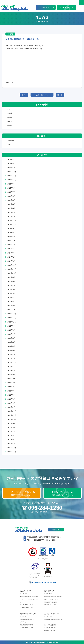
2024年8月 (11, 233)
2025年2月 (11, 212)
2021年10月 (12, 371)
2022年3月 (11, 350)
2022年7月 (11, 334)
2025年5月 (11, 200)
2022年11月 (12, 318)
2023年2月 (11, 306)
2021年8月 (11, 379)
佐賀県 (10, 121)
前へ (25, 95)
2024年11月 (12, 224)
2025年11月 (12, 176)
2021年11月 (12, 366)
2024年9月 (11, 228)
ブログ (10, 144)
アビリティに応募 (66, 7)
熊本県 (10, 113)
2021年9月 (11, 375)
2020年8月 (11, 427)
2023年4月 (11, 297)
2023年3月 (11, 302)
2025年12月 (12, 172)
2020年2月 (11, 440)
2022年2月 (11, 354)
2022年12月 (12, 314)
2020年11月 (12, 415)
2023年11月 (12, 269)
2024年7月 (11, 237)
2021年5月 (11, 391)
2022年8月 (11, 330)
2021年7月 (11, 383)
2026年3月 (11, 164)
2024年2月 (11, 257)
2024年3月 (11, 253)
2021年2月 (11, 403)
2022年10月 (12, 322)
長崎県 (10, 125)
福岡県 (10, 117)
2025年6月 (11, 196)
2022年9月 (11, 326)
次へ (59, 95)
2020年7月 (11, 431)
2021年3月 (11, 399)
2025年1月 (11, 216)
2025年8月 (11, 188)
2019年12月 (12, 448)
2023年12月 (12, 265)
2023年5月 (11, 293)
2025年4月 (11, 204)
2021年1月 (11, 407)
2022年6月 (11, 338)
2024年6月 (11, 241)
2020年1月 (11, 444)
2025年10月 (12, 180)
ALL (9, 109)
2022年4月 (11, 346)
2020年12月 (12, 411)
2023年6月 (11, 289)
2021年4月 (11, 395)
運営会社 (46, 7)
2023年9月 (11, 277)
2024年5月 (11, 245)
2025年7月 (11, 192)
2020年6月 (11, 435)
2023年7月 (11, 285)
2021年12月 (12, 362)
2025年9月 (11, 184)
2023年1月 (11, 310)
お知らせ (11, 140)
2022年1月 (11, 358)
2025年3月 (11, 208)
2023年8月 (11, 281)
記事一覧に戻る (42, 95)
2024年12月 (12, 220)
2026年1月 (11, 168)
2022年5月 (11, 342)
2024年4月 (11, 249)
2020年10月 (12, 419)
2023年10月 (12, 273)
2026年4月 (11, 159)
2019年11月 (12, 452)
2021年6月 (11, 387)
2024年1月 (11, 261)
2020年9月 (11, 423)
